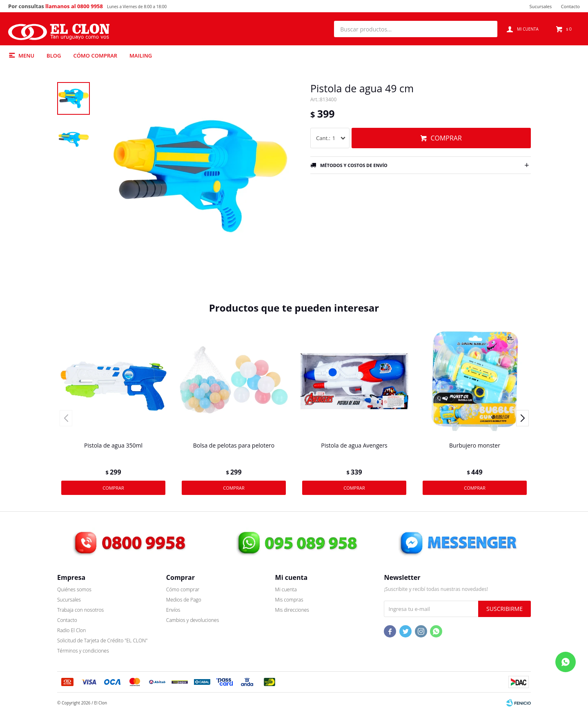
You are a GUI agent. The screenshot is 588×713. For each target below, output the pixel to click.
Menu (26, 56)
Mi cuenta (286, 589)
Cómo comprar (95, 56)
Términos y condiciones (83, 651)
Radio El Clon (71, 630)
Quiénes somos (74, 589)
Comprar (446, 138)
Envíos (173, 610)
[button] (487, 29)
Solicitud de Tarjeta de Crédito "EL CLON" (102, 641)
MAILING (141, 56)
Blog (54, 56)
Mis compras (289, 600)
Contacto (570, 6)
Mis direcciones (292, 610)
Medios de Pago (184, 600)
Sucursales (540, 6)
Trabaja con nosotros (80, 610)
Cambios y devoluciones (193, 620)
